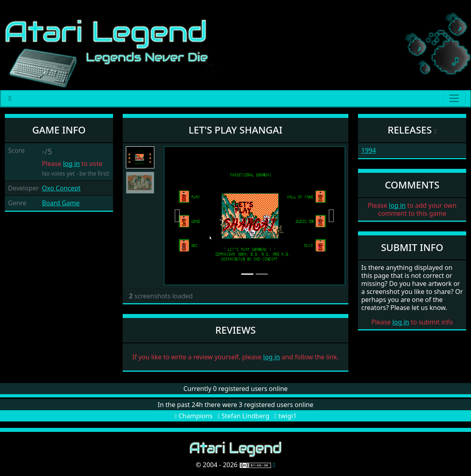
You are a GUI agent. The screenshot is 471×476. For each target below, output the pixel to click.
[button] (178, 216)
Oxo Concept (61, 188)
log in (71, 164)
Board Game (61, 203)
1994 (369, 150)
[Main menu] (454, 98)
